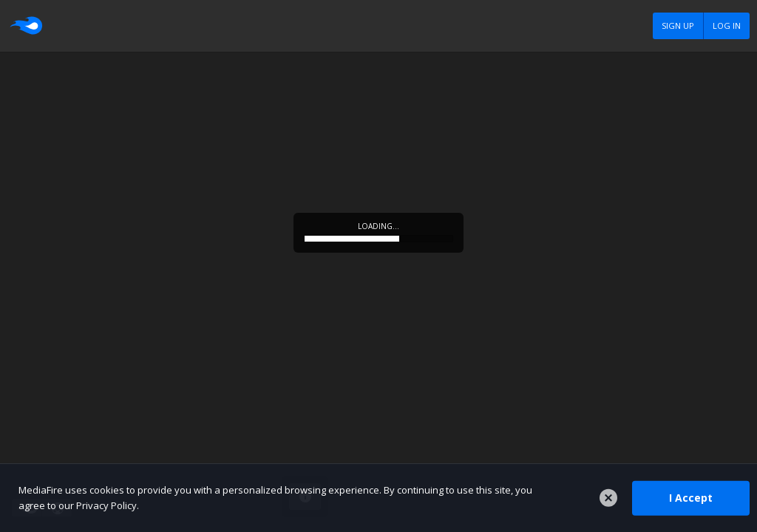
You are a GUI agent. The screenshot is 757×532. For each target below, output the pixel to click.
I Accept (691, 498)
